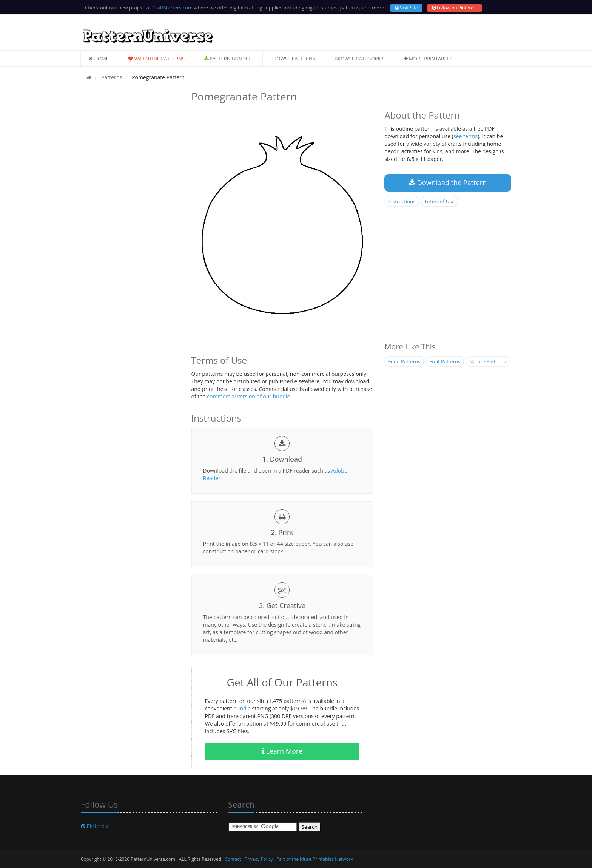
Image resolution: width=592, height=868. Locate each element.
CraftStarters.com (172, 8)
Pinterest (95, 826)
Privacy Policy (259, 859)
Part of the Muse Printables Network (315, 859)
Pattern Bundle (227, 59)
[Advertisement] (130, 201)
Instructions (402, 201)
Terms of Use (439, 201)
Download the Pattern (448, 182)
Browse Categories (360, 59)
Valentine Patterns (156, 59)
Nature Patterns (488, 361)
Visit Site (406, 8)
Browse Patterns (293, 59)
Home (99, 59)
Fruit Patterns (445, 361)
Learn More (282, 751)
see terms (466, 136)
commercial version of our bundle (248, 396)
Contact (233, 859)
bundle (242, 708)
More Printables (428, 59)
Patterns (111, 77)
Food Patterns (404, 361)
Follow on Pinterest (455, 8)
